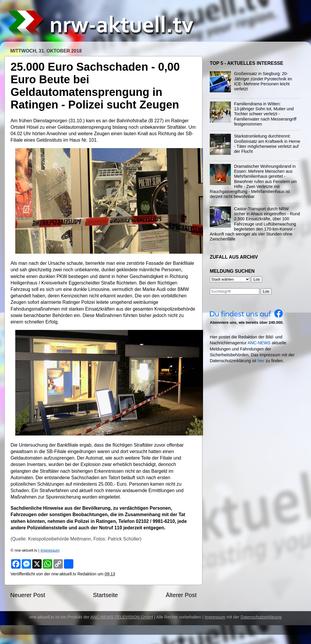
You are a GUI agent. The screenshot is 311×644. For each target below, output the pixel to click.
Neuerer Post (28, 595)
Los (266, 291)
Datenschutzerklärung (261, 617)
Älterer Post (181, 595)
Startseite (105, 595)
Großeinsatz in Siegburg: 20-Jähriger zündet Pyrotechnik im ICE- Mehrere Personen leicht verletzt (263, 81)
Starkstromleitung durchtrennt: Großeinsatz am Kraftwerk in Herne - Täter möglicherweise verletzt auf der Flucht (267, 144)
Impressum (50, 550)
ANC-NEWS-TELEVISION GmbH (122, 617)
